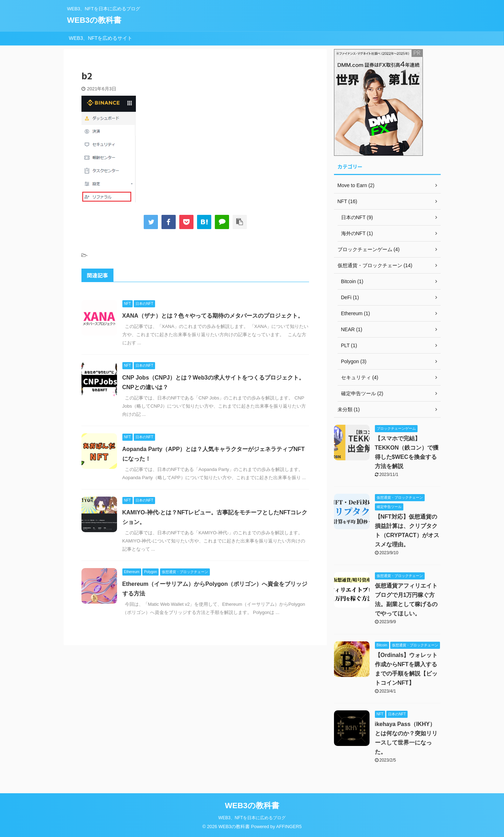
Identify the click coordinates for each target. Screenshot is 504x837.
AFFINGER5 (289, 827)
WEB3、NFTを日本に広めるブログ (252, 818)
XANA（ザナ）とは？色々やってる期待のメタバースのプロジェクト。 (213, 316)
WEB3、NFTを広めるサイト (101, 38)
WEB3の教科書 (94, 20)
